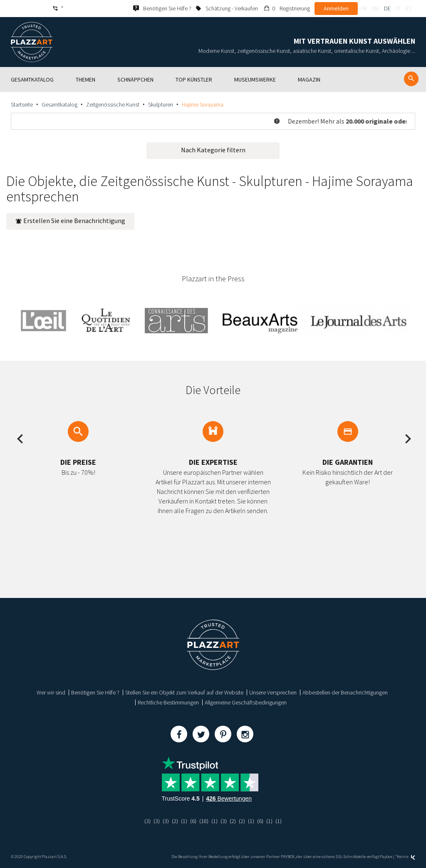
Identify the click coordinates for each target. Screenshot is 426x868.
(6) (193, 821)
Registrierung (295, 8)
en (375, 8)
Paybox (386, 857)
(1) (184, 821)
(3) (147, 821)
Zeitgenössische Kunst (113, 104)
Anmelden (336, 8)
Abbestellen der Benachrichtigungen (345, 692)
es (409, 8)
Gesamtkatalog (59, 104)
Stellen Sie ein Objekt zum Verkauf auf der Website (184, 692)
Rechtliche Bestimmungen (168, 702)
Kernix (406, 857)
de (387, 8)
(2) (175, 821)
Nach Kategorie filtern (213, 150)
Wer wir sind (51, 692)
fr (364, 8)
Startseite (22, 104)
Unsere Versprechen (273, 692)
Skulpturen (161, 104)
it (398, 8)
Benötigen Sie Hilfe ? (95, 692)
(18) (204, 821)
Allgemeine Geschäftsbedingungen (246, 702)
